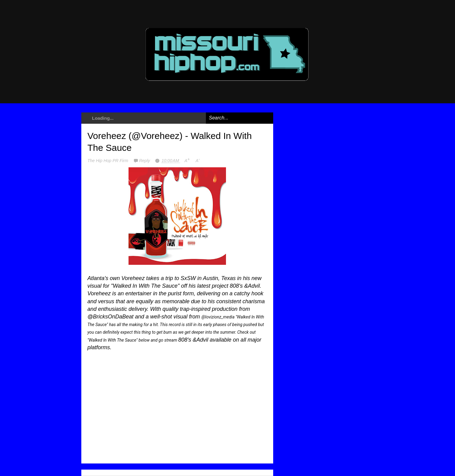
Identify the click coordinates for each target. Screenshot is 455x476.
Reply (145, 161)
